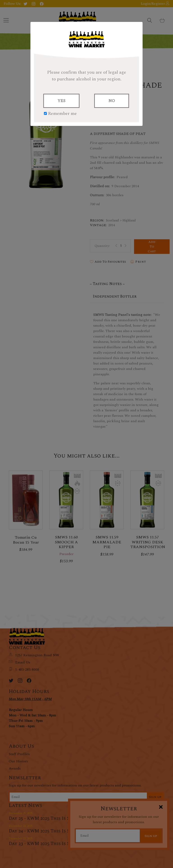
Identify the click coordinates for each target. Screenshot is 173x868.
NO (112, 101)
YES (61, 101)
